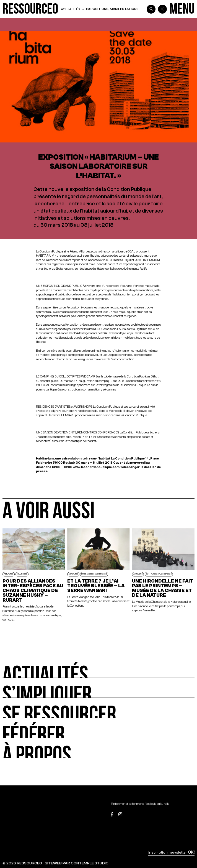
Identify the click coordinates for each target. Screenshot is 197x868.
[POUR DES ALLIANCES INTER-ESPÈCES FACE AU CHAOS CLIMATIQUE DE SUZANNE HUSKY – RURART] (34, 575)
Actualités (70, 9)
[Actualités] (98, 668)
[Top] (182, 815)
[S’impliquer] (98, 688)
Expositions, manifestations (112, 9)
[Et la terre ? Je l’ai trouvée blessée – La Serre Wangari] (98, 575)
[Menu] (182, 9)
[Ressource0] (30, 9)
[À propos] (98, 748)
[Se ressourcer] (98, 708)
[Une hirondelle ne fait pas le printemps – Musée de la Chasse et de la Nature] (163, 575)
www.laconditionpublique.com (96, 467)
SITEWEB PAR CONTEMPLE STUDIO (77, 863)
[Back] (162, 9)
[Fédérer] (98, 728)
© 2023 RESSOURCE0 (22, 863)
